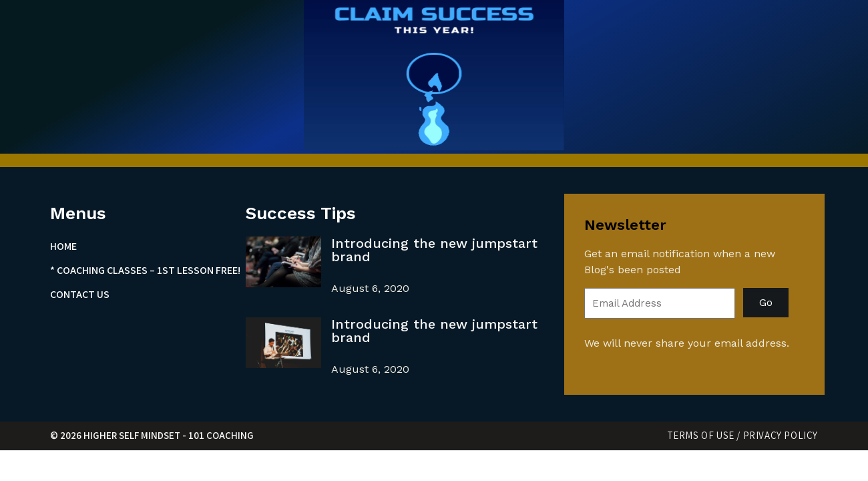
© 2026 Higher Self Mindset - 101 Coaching (152, 435)
